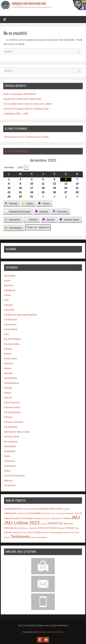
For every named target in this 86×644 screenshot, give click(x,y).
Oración (8, 398)
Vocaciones (10, 485)
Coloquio (8, 305)
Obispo (8, 393)
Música (8, 368)
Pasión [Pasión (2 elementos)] (8, 532)
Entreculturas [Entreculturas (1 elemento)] (39, 518)
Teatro (7, 456)
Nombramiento (11, 383)
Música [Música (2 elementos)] (53, 528)
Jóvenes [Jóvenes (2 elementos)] (68, 523)
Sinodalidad (10, 446)
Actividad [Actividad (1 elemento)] (27, 509)
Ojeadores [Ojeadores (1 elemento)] (61, 528)
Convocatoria (11, 329)
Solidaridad (10, 451)
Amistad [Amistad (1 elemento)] (35, 509)
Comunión (9, 310)
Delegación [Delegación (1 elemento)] (70, 513)
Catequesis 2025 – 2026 (16, 114)
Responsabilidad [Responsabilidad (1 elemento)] (56, 533)
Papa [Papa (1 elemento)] (77, 528)
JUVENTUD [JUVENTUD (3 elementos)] (55, 523)
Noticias (8, 388)
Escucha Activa (12, 344)
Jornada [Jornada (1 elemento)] (43, 524)
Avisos (7, 281)
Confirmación (11, 320)
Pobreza (8, 417)
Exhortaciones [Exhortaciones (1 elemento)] (57, 518)
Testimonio (9, 461)
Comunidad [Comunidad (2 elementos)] (34, 513)
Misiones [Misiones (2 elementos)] (43, 528)
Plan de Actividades (16, 151)
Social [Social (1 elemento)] (76, 533)
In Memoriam (11, 359)
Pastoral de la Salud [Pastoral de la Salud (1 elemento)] (20, 533)
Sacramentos (11, 427)
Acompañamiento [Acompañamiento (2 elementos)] (14, 509)
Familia (8, 354)
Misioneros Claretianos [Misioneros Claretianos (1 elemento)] (29, 528)
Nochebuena (10, 378)
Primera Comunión (14, 422)
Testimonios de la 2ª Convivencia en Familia (26, 137)
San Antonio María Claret (17, 432)
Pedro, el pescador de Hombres (20, 94)
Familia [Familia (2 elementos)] (67, 518)
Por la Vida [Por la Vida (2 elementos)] (34, 532)
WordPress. (57, 632)
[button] (12, 203)
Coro (6, 334)
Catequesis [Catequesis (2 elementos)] (10, 513)
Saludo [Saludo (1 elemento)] (66, 533)
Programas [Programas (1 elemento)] (45, 533)
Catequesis (10, 290)
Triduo (7, 471)
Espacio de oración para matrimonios (23, 99)
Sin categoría (11, 442)
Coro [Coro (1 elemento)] (54, 513)
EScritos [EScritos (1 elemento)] (47, 518)
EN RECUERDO (12, 339)
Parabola (43, 632)
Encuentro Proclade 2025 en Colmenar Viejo (26, 109)
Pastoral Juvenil (12, 407)
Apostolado (10, 276)
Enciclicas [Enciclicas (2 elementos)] (27, 518)
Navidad (8, 373)
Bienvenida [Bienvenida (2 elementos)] (56, 509)
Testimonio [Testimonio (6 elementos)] (20, 537)
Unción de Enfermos (14, 476)
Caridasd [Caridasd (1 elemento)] (66, 509)
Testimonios (10, 466)
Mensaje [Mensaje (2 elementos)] (9, 528)
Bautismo (9, 285)
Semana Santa (12, 437)
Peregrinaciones (12, 412)
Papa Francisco (12, 403)
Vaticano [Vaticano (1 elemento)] (34, 537)
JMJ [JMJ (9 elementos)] (76, 517)
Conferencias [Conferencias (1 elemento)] (46, 513)
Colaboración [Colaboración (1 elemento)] (22, 513)
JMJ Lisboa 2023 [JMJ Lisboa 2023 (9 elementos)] (22, 523)
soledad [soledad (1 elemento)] (7, 537)
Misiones (8, 363)
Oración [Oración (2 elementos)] (70, 528)
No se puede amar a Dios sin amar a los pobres (28, 104)
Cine (6, 300)
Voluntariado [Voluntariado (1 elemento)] (43, 537)
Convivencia (10, 324)
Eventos (8, 349)
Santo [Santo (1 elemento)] (71, 533)
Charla (7, 295)
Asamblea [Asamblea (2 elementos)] (44, 509)
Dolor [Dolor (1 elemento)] (77, 513)
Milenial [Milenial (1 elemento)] (17, 528)
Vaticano (8, 481)
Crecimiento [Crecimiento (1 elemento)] (61, 513)
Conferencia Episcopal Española (20, 315)
